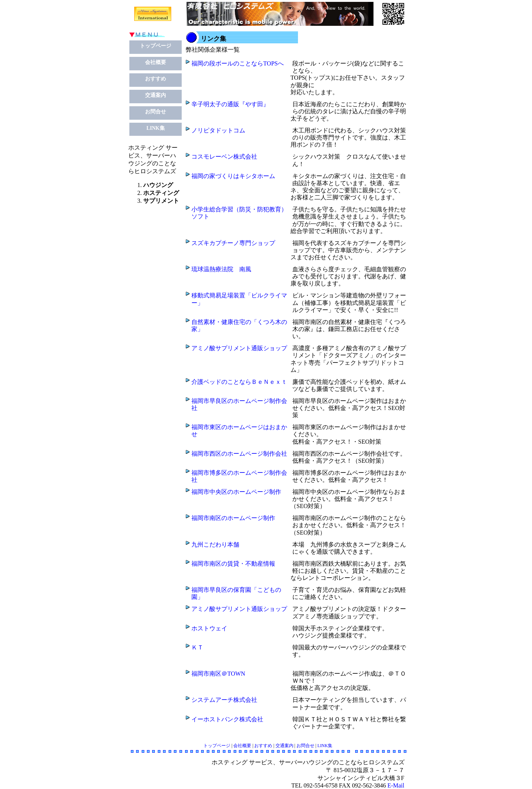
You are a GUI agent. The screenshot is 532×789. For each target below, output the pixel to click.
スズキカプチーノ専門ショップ (233, 243)
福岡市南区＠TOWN (218, 674)
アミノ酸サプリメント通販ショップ (239, 348)
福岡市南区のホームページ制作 (233, 518)
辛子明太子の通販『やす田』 (230, 104)
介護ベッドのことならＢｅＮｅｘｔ (239, 382)
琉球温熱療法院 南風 (221, 269)
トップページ (156, 46)
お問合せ (156, 112)
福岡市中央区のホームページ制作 (236, 492)
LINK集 (156, 128)
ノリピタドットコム (218, 130)
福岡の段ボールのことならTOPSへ (238, 63)
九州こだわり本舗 (215, 545)
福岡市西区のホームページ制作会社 (239, 454)
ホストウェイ (209, 628)
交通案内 (156, 95)
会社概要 (156, 62)
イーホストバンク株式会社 (227, 719)
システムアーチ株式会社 (224, 700)
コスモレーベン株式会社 (224, 157)
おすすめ (156, 79)
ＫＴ (197, 647)
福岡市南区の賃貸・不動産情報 (233, 564)
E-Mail (396, 785)
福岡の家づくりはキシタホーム (233, 176)
